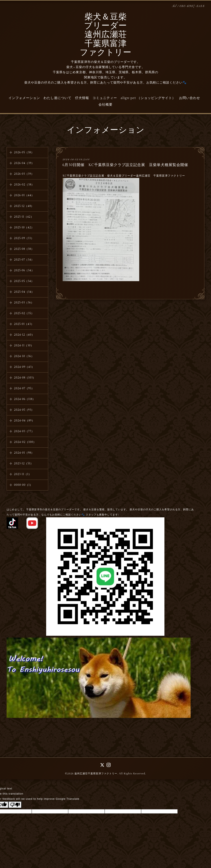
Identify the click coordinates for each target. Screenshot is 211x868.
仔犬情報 (82, 98)
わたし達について (57, 98)
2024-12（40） (24, 335)
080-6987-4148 (192, 6)
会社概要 (105, 105)
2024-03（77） (24, 431)
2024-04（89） (24, 421)
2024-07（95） (24, 388)
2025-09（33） (24, 238)
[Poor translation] (15, 805)
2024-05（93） (24, 410)
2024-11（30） (24, 346)
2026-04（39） (24, 163)
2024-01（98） (24, 453)
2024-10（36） (24, 356)
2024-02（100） (25, 442)
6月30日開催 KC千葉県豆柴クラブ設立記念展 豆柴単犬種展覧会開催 (125, 165)
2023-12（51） (24, 463)
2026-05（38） (24, 152)
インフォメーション (24, 98)
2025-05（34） (24, 281)
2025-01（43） (24, 324)
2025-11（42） (24, 217)
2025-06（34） (24, 270)
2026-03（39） (24, 174)
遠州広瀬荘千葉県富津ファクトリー (96, 774)
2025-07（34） (24, 260)
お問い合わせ (190, 98)
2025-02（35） (24, 313)
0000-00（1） (23, 485)
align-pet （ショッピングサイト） (148, 98)
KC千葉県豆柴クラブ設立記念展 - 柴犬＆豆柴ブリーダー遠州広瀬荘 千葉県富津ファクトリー (124, 176)
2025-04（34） (24, 292)
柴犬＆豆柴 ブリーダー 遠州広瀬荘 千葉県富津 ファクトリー (106, 35)
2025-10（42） (24, 228)
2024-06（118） (25, 399)
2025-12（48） (24, 206)
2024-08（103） (25, 378)
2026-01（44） (24, 195)
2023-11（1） (23, 474)
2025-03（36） (24, 303)
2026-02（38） (24, 185)
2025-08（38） (24, 249)
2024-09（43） (24, 367)
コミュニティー (105, 98)
